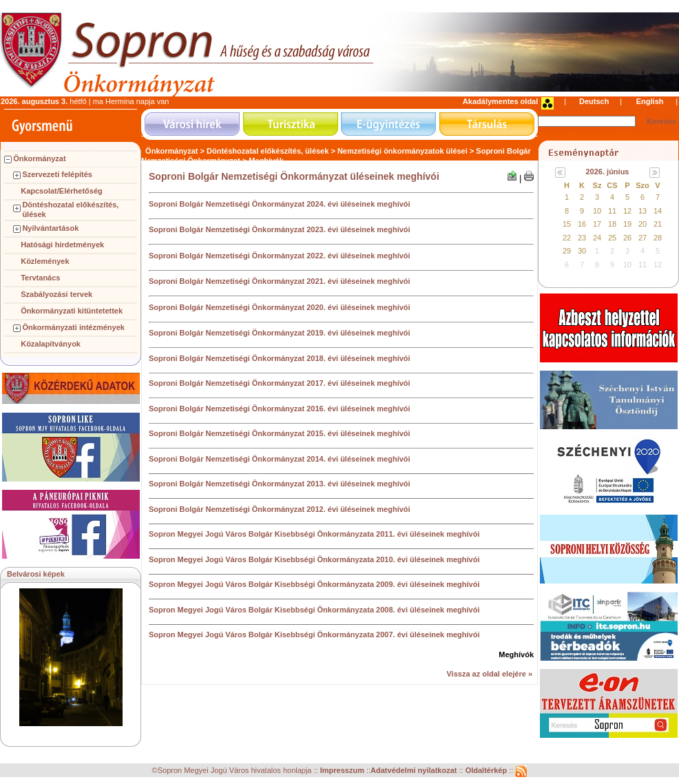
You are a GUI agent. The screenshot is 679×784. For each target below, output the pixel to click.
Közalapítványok (51, 344)
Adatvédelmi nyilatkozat (414, 771)
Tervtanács (40, 278)
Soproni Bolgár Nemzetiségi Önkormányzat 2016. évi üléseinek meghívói (280, 409)
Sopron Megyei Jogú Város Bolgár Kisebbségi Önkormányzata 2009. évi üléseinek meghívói (314, 584)
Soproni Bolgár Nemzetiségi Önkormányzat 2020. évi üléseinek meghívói (280, 307)
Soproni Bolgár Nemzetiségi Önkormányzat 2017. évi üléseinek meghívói (280, 383)
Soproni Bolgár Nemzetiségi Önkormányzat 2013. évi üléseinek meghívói (280, 484)
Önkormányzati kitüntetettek (72, 311)
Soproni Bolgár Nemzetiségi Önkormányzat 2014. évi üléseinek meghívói (280, 459)
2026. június (608, 172)
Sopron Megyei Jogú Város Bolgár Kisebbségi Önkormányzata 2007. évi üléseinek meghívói (314, 635)
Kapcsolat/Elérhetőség (62, 191)
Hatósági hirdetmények (62, 245)
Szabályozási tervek (56, 294)
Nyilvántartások (50, 228)
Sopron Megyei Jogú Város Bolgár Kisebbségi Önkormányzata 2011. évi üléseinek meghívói (314, 534)
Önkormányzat (39, 158)
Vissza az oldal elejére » (489, 674)
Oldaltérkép (488, 771)
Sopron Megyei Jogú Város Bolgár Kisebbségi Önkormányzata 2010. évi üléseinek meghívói (314, 559)
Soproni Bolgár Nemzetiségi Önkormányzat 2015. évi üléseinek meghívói (280, 433)
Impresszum (343, 771)
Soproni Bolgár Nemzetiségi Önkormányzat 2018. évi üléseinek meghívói (280, 358)
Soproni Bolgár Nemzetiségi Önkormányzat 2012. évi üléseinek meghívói (280, 509)
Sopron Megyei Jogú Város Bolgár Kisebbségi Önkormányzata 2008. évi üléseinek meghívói (314, 610)
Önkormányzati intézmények (73, 327)
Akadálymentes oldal (500, 101)
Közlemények (45, 261)
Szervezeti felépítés (57, 174)
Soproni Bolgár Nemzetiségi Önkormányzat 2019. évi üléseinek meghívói (280, 333)
